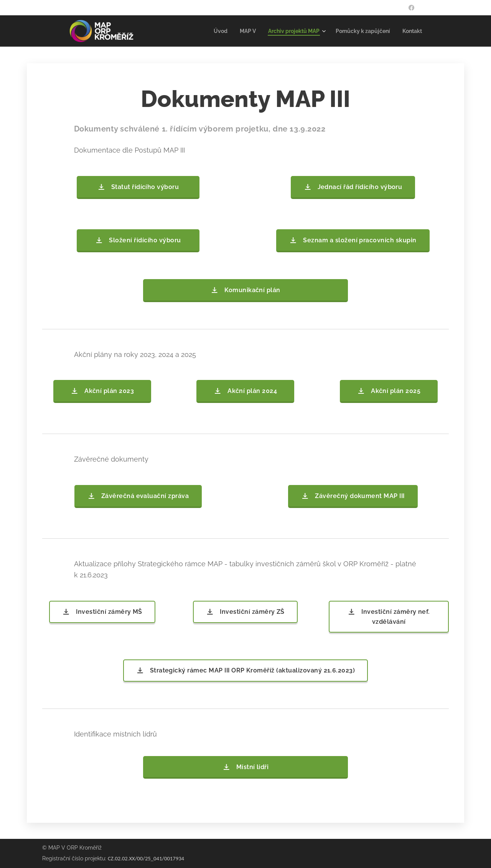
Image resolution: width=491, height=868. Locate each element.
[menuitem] (209, 31)
